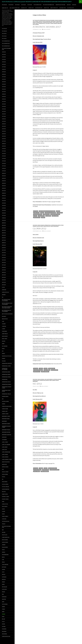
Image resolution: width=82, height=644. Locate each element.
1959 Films (4, 121)
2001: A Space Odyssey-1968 (15, 8)
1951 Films (4, 101)
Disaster (4, 341)
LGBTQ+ (35, 216)
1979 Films (4, 171)
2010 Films (4, 248)
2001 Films (4, 225)
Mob (3, 469)
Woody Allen (5, 535)
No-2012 (37, 384)
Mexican (4, 574)
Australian (4, 577)
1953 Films (4, 106)
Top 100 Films (11, 5)
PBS (3, 479)
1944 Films (4, 84)
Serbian (3, 607)
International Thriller (6, 394)
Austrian (4, 626)
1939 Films (4, 72)
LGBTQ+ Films (4, 450)
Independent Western (6, 432)
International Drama (48, 22)
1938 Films (4, 69)
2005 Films (4, 235)
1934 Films (4, 62)
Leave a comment (47, 29)
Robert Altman (5, 494)
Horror (4, 404)
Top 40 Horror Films (37, 5)
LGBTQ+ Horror (5, 454)
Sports (3, 514)
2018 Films (4, 267)
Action (3, 287)
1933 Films (4, 59)
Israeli (3, 617)
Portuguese (4, 589)
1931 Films (4, 54)
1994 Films (4, 208)
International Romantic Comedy (7, 387)
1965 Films (4, 136)
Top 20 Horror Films (6, 43)
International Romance (7, 384)
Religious (4, 492)
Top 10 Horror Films (6, 46)
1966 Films (4, 139)
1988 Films (4, 193)
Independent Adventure (7, 435)
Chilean (57, 20)
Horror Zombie (5, 409)
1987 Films (4, 191)
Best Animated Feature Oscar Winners (6, 300)
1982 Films (4, 178)
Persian (3, 592)
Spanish (37, 25)
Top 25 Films (24, 5)
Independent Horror (6, 424)
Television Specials (6, 521)
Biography (4, 316)
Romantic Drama (5, 499)
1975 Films (4, 161)
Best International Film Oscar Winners (46, 20)
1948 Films (4, 94)
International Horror (6, 377)
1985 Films (4, 186)
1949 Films (4, 97)
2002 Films (4, 228)
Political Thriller (5, 487)
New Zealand (4, 587)
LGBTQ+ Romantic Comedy (7, 459)
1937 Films (4, 67)
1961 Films (4, 126)
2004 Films (4, 233)
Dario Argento (5, 336)
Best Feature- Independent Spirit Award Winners (7, 307)
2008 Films (4, 243)
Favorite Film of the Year (60, 5)
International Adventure (7, 363)
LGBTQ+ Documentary (6, 445)
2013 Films (4, 255)
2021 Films (4, 275)
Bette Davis (4, 567)
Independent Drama (38, 214)
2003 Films (4, 230)
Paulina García (40, 226)
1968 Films (4, 144)
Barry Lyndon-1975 (54, 8)
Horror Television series (7, 406)
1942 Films (4, 79)
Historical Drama (57, 379)
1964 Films (4, 134)
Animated (4, 295)
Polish (3, 622)
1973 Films (4, 156)
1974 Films (4, 158)
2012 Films (35, 225)
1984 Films (4, 183)
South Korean (5, 604)
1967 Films (4, 141)
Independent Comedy (6, 416)
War (3, 530)
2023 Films (4, 280)
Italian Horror (5, 547)
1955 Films (4, 111)
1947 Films (4, 92)
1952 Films (4, 104)
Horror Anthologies (6, 636)
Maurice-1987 (31, 8)
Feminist (4, 358)
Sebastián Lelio (37, 217)
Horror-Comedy (5, 414)
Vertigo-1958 (46, 8)
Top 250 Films (4, 5)
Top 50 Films (17, 5)
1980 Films (4, 173)
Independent (53, 21)
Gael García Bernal (49, 379)
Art (3, 297)
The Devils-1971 (24, 8)
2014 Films (4, 258)
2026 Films (69, 5)
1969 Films (4, 146)
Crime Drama (4, 331)
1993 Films (4, 205)
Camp (3, 321)
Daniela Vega (36, 213)
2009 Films (4, 245)
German (3, 569)
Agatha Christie (5, 542)
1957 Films (4, 116)
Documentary (5, 346)
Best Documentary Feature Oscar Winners (7, 304)
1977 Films (4, 166)
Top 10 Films (30, 5)
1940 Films (4, 74)
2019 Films (4, 270)
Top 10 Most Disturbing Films (48, 5)
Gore (3, 560)
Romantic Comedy (6, 497)
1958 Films (4, 119)
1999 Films (4, 220)
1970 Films (4, 149)
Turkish (3, 609)
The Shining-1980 (63, 8)
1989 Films (4, 196)
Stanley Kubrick (5, 516)
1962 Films (4, 129)
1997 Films (4, 215)
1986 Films (4, 188)
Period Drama (5, 482)
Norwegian (4, 597)
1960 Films (4, 124)
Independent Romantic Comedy (6, 427)
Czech (3, 572)
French (3, 562)
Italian (3, 550)
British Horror (5, 540)
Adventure (4, 290)
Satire (3, 502)
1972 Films (4, 154)
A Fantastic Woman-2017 (47, 27)
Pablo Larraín (54, 23)
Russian (3, 624)
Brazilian (4, 579)
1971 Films (4, 151)
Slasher (3, 511)
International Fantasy (6, 374)
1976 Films (4, 163)
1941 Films (4, 77)
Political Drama (5, 484)
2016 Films (4, 262)
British (3, 557)
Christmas (4, 326)
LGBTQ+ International (40, 23)
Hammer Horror (5, 396)
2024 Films (4, 282)
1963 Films (4, 131)
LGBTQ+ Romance (5, 457)
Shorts (3, 509)
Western (4, 532)
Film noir (4, 361)
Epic (3, 351)
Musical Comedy (5, 472)
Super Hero (4, 519)
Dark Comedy (5, 339)
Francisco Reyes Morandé (44, 21)
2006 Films (4, 238)
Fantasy (3, 354)
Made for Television (6, 462)
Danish (3, 584)
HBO (3, 399)
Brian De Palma (5, 319)
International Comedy (6, 366)
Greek (3, 602)
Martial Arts (4, 464)
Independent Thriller (6, 430)
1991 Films (4, 201)
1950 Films (4, 99)
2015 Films (4, 260)
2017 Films (35, 20)
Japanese (4, 545)
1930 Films (4, 52)
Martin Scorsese (5, 467)
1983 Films (4, 181)
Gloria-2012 (39, 228)
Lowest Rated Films (6, 537)
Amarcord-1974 (5, 8)
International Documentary (5, 369)
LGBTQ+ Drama (56, 22)
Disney (3, 344)
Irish (3, 594)
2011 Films (4, 250)
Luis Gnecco (48, 23)
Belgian (3, 619)
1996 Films (4, 213)
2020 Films (4, 272)
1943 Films (4, 82)
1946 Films (4, 89)
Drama (37, 21)
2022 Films (4, 277)
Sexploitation (5, 506)
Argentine (4, 599)
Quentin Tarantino (6, 489)
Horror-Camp (5, 411)
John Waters (4, 440)
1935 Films (4, 64)
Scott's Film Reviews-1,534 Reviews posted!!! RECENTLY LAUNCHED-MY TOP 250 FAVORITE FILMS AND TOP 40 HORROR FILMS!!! (37, 2)
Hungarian (4, 629)
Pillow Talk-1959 (70, 8)
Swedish (4, 552)
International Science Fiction (6, 391)
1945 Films (4, 87)
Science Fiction (5, 504)
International (39, 22)
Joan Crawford (5, 565)
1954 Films (4, 109)
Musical (4, 477)
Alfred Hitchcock (5, 292)
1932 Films (4, 57)
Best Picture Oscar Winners (7, 314)
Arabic (3, 612)
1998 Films (4, 218)
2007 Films (4, 240)
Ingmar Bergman (5, 555)
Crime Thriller (5, 334)
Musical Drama (5, 474)
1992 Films (4, 203)
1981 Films (4, 176)
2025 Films (74, 5)
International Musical (6, 382)
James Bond (4, 437)
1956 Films (4, 114)
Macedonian (4, 634)
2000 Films (4, 223)
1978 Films (4, 168)
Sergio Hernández (55, 226)
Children (4, 324)
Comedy (4, 329)
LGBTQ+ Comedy (5, 442)
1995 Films (4, 210)
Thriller (4, 524)
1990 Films (4, 198)
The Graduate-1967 (39, 8)
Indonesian (4, 631)
